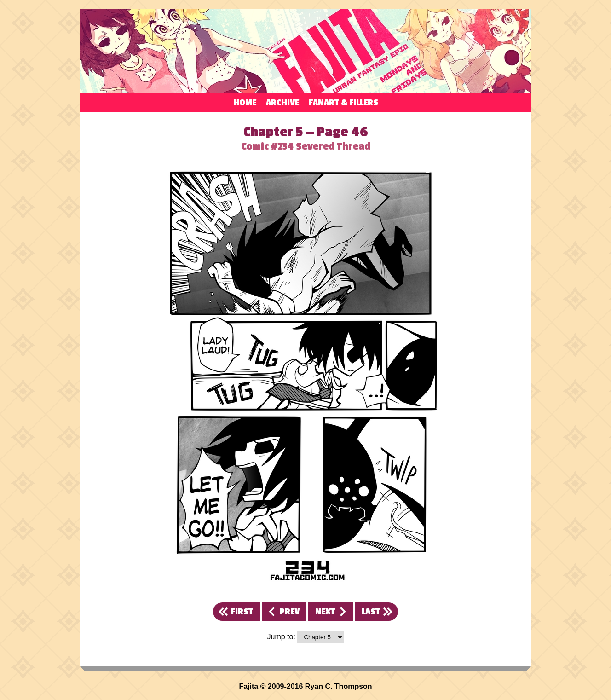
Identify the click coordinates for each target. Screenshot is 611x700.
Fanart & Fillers (343, 103)
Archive (282, 103)
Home (245, 103)
